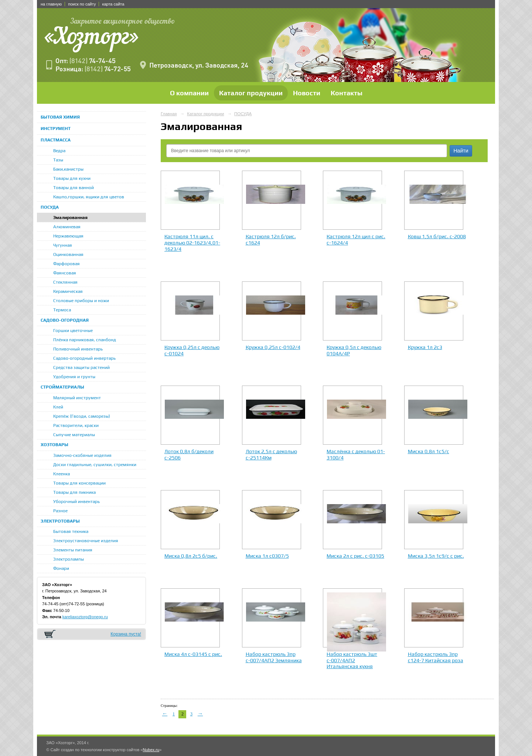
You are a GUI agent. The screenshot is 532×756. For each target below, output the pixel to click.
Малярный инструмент (77, 398)
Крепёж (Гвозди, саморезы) (82, 416)
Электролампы (69, 559)
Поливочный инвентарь (78, 349)
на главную (51, 4)
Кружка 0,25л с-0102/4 (273, 347)
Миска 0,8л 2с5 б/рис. (191, 556)
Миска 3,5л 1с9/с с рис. (436, 556)
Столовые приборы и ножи (81, 301)
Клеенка (62, 474)
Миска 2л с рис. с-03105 (355, 556)
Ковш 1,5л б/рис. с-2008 (437, 236)
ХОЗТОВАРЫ (54, 445)
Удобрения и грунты (74, 377)
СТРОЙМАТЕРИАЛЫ (62, 387)
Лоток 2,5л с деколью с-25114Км (271, 454)
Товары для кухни (72, 178)
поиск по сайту (82, 4)
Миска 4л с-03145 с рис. (193, 654)
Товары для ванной (74, 188)
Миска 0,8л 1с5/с (429, 451)
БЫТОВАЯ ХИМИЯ (60, 117)
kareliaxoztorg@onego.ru (85, 617)
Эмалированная (70, 218)
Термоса (62, 310)
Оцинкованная (68, 254)
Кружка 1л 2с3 (425, 347)
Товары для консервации (79, 483)
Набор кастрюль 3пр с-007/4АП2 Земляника (274, 657)
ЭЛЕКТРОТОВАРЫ (60, 521)
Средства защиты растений (81, 367)
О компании (189, 93)
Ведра (59, 151)
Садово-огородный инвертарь (84, 358)
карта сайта (113, 4)
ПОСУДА (50, 207)
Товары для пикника (74, 492)
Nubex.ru (151, 750)
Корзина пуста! (126, 634)
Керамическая (68, 291)
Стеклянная (65, 282)
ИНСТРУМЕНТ (56, 129)
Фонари (61, 568)
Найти (461, 151)
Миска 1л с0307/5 (267, 556)
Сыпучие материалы (74, 435)
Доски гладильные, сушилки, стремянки (95, 465)
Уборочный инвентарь (76, 502)
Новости (307, 93)
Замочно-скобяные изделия (82, 455)
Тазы (58, 160)
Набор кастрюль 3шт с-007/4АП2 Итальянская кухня (352, 660)
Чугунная (63, 245)
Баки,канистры (68, 169)
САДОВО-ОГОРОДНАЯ (65, 320)
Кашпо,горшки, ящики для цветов (89, 197)
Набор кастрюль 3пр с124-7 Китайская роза (436, 657)
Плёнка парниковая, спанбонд (85, 340)
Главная (169, 114)
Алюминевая (67, 227)
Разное (60, 511)
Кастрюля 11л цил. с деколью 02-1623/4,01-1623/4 (192, 243)
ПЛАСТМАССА (56, 140)
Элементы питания (73, 550)
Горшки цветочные (73, 331)
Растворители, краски (76, 425)
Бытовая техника (71, 531)
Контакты (347, 93)
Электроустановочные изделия (86, 541)
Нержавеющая (68, 236)
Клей (58, 407)
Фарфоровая (66, 264)
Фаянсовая (65, 273)
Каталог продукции (251, 93)
